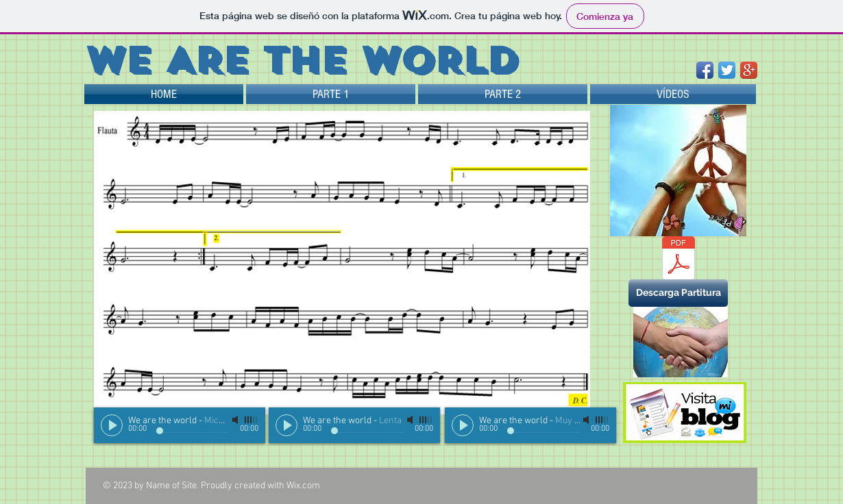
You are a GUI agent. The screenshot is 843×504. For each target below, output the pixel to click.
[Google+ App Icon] (749, 70)
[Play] (112, 425)
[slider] (252, 420)
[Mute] (236, 420)
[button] (678, 293)
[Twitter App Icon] (727, 70)
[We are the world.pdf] (678, 260)
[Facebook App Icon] (705, 70)
